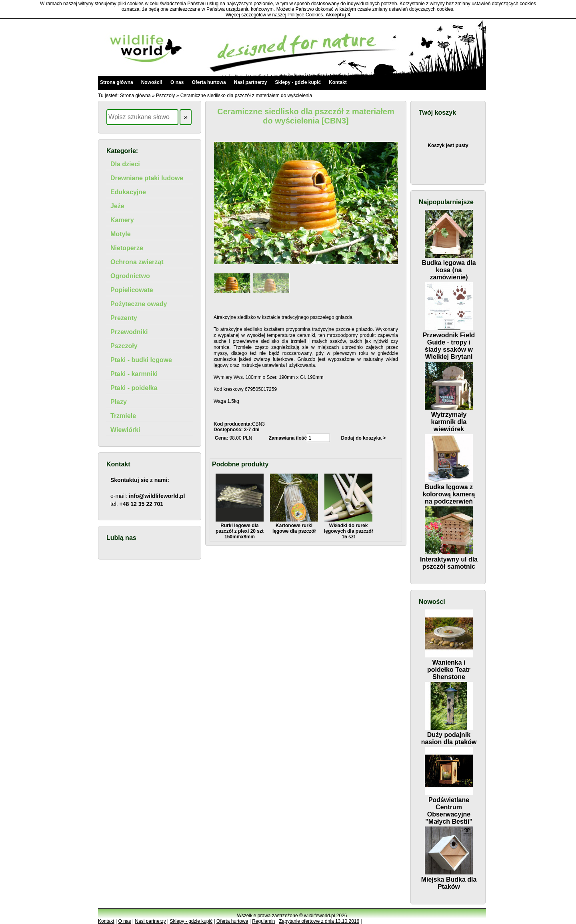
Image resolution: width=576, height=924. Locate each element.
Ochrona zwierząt (137, 262)
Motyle (121, 234)
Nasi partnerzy (251, 82)
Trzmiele (123, 416)
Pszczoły (165, 96)
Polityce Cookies (305, 15)
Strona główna (117, 82)
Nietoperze (127, 248)
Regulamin (263, 921)
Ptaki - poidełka (134, 388)
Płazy (119, 402)
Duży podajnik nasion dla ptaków (449, 735)
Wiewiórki (125, 430)
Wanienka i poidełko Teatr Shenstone (449, 666)
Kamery (122, 220)
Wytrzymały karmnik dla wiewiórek (449, 418)
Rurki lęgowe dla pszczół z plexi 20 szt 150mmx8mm (240, 528)
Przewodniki (129, 332)
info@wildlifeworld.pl (157, 496)
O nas (177, 82)
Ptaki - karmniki (134, 374)
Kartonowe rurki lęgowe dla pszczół (294, 526)
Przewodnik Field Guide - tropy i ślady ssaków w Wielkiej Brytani (449, 342)
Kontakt (338, 82)
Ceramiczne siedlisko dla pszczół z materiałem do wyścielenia (246, 96)
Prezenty (124, 318)
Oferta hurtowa (209, 82)
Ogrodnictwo (130, 276)
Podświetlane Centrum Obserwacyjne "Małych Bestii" (449, 807)
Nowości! (152, 82)
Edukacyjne (128, 192)
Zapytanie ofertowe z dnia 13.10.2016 (319, 921)
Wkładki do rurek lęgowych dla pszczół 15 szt (348, 528)
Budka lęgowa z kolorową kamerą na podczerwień (449, 491)
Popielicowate (132, 290)
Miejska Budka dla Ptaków (449, 879)
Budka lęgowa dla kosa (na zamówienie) (449, 266)
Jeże (117, 206)
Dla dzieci (125, 164)
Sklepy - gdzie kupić (298, 82)
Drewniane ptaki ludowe (147, 178)
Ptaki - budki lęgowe (141, 360)
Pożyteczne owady (139, 304)
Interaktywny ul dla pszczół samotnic (449, 559)
